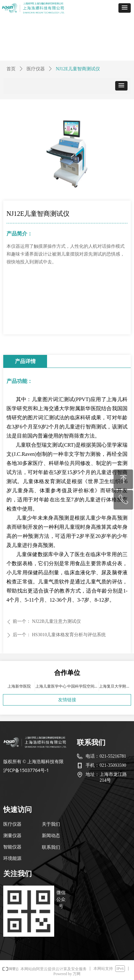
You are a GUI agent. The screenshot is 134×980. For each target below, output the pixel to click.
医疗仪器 (36, 69)
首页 (11, 69)
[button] (125, 8)
